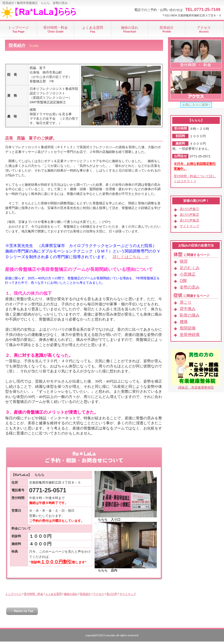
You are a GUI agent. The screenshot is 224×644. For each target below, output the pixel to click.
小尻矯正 (188, 274)
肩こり (186, 302)
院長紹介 (85, 594)
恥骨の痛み (190, 315)
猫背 (184, 261)
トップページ (13, 594)
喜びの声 (112, 594)
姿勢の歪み (190, 287)
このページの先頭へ (22, 611)
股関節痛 (188, 328)
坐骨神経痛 (190, 335)
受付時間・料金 (33, 594)
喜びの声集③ (189, 220)
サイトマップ (128, 594)
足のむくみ (190, 268)
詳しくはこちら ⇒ (131, 257)
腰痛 (184, 322)
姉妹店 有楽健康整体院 (196, 387)
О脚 (183, 281)
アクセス (99, 594)
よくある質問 (54, 594)
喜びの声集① (189, 209)
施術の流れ (71, 594)
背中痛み (188, 309)
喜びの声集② (189, 215)
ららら (50, 12)
